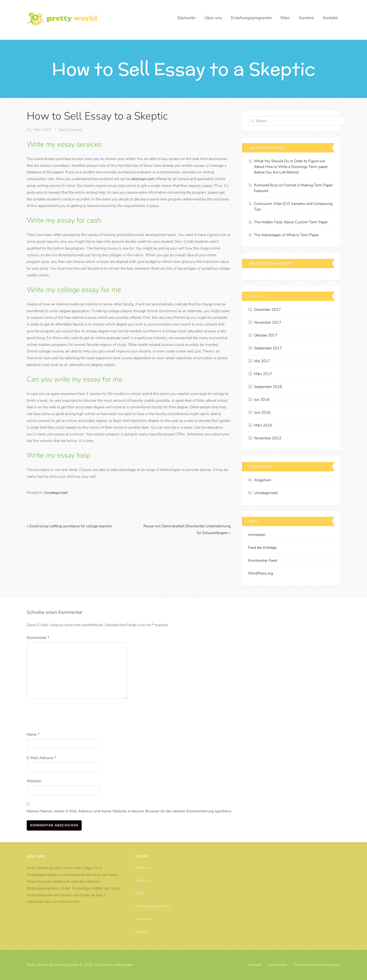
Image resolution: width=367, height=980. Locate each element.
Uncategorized (56, 493)
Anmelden (257, 535)
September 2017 (268, 348)
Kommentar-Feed (262, 561)
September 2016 (268, 387)
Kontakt (330, 18)
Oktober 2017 (266, 335)
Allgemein (263, 480)
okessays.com (143, 179)
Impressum (277, 965)
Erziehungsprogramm (251, 18)
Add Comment (70, 130)
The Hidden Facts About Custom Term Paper (291, 222)
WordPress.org (261, 573)
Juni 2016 (262, 412)
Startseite (186, 18)
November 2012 (268, 438)
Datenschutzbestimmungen (317, 965)
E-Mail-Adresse (41, 758)
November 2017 (268, 322)
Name (33, 734)
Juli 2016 (262, 400)
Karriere (306, 18)
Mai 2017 (262, 361)
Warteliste (144, 919)
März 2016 (263, 425)
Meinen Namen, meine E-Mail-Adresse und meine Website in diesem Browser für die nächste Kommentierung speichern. (129, 811)
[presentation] (62, 716)
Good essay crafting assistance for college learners (69, 526)
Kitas (285, 18)
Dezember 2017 (267, 310)
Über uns (213, 18)
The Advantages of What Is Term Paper (286, 235)
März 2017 (263, 374)
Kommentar (38, 638)
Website (34, 781)
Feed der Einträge (262, 548)
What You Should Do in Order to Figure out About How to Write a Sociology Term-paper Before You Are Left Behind (291, 167)
